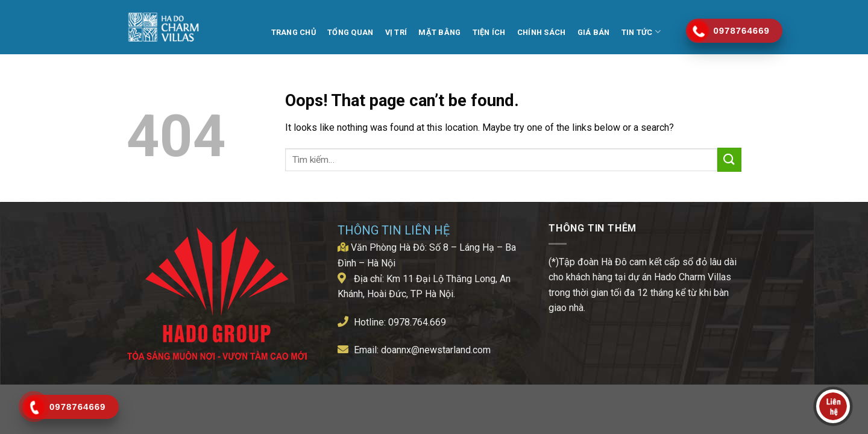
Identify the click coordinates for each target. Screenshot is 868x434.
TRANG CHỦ (294, 32)
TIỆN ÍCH (489, 32)
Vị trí (396, 32)
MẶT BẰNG (439, 32)
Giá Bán (594, 32)
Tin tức (641, 32)
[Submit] (729, 159)
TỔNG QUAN (350, 32)
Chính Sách (542, 32)
